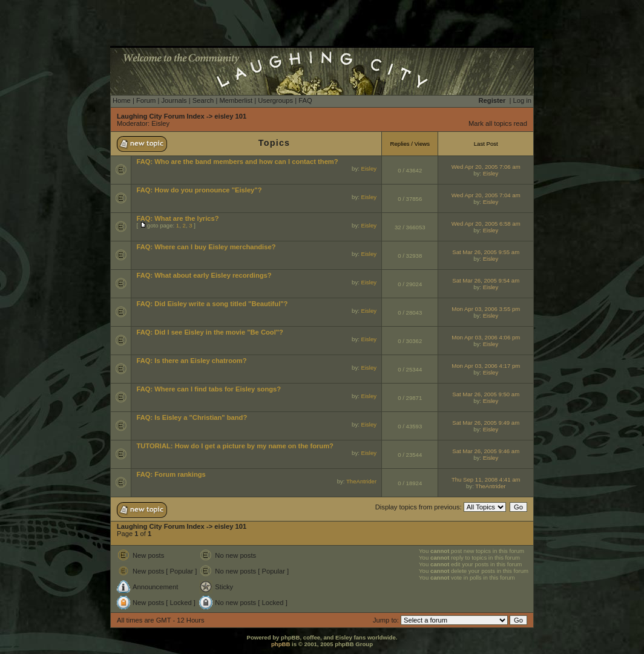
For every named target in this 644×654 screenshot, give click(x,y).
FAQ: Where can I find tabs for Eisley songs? (209, 389)
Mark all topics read (498, 123)
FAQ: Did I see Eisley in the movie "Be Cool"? (210, 332)
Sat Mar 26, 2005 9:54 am (486, 280)
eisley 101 (230, 116)
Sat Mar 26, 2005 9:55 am (486, 252)
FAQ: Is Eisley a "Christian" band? (192, 417)
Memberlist (236, 100)
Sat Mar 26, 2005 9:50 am (486, 394)
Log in (522, 100)
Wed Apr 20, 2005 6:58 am (486, 224)
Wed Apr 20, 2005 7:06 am (486, 167)
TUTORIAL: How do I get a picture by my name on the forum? (235, 446)
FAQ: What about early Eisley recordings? (204, 275)
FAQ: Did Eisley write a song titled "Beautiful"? (212, 304)
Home (122, 100)
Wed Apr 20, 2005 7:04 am (486, 195)
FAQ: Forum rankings (171, 474)
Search (203, 100)
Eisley (160, 123)
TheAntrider (361, 481)
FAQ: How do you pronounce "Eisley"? (199, 190)
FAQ (305, 100)
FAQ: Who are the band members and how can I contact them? (237, 162)
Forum (146, 100)
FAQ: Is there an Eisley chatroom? (191, 361)
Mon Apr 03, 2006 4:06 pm (486, 337)
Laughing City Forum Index (161, 116)
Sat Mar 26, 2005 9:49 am (486, 423)
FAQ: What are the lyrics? (177, 218)
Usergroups (275, 100)
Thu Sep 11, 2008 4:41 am (486, 479)
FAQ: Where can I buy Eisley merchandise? (206, 247)
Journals (174, 100)
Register (492, 100)
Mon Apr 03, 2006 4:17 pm (486, 366)
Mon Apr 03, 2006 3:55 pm (486, 309)
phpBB (281, 644)
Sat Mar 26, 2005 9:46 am (486, 451)
